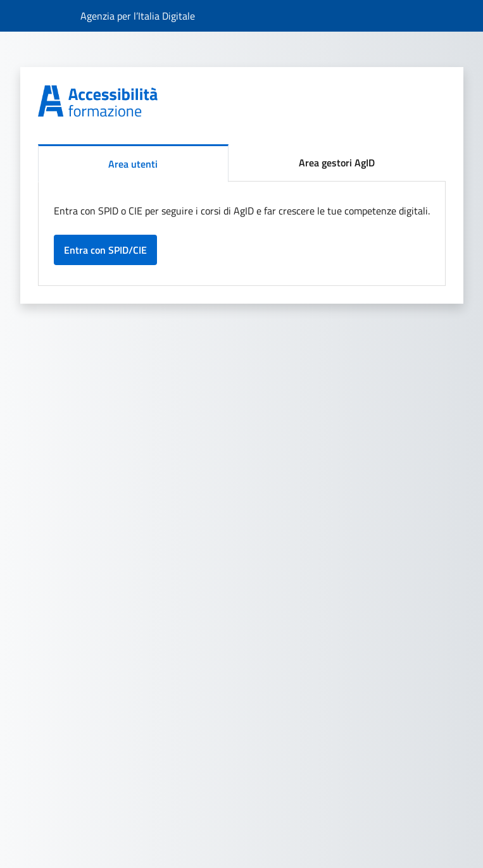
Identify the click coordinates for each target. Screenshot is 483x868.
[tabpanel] (242, 233)
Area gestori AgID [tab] (337, 163)
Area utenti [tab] (133, 164)
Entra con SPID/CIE (105, 250)
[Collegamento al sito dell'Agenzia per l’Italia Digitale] (138, 16)
